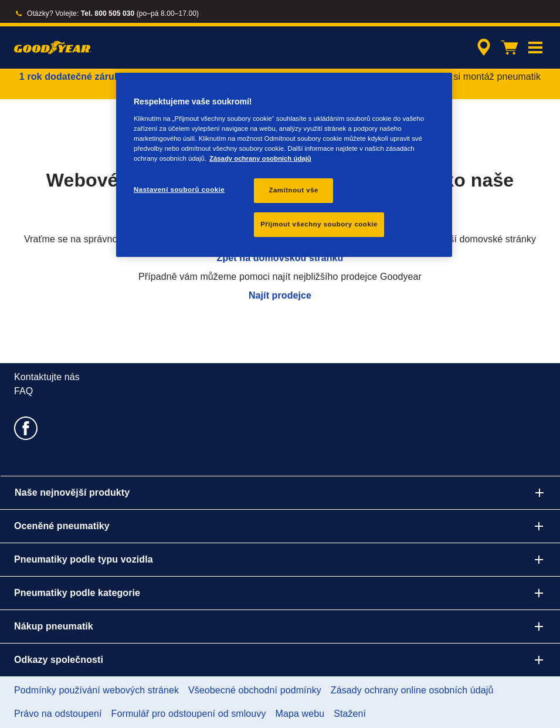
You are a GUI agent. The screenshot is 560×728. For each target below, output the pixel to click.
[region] (284, 165)
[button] (535, 48)
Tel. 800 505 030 (108, 13)
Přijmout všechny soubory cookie (319, 224)
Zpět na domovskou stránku (280, 258)
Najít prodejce (280, 295)
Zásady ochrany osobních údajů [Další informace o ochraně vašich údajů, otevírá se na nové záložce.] (260, 158)
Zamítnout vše (293, 190)
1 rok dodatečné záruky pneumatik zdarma (115, 77)
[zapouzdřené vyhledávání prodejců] (482, 48)
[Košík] (510, 48)
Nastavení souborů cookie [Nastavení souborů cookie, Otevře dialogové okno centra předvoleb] (179, 189)
